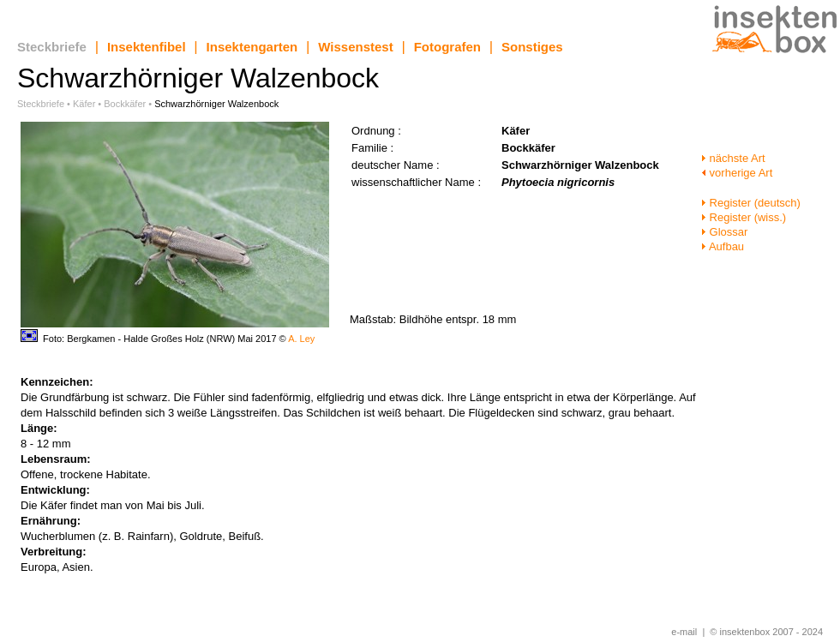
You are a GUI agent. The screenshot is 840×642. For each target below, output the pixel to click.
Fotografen (447, 47)
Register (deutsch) (751, 203)
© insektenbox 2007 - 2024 (766, 632)
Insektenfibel (147, 47)
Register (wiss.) (744, 217)
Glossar (724, 232)
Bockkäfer (125, 104)
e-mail (684, 632)
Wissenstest (355, 47)
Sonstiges (532, 47)
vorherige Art (737, 173)
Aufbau (723, 246)
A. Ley (301, 339)
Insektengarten (252, 47)
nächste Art (733, 158)
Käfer (84, 104)
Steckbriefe (52, 47)
